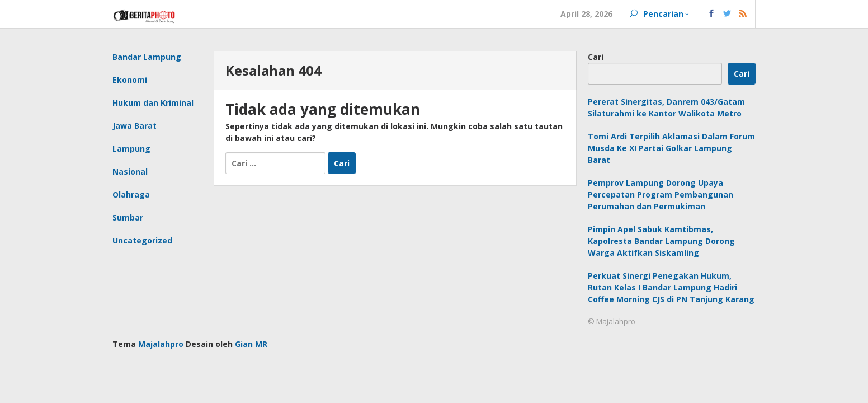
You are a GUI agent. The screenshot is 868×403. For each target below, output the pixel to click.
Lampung (131, 149)
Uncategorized (142, 240)
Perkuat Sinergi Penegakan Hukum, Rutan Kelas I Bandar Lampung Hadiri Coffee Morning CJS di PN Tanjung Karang (671, 287)
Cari (596, 57)
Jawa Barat (135, 126)
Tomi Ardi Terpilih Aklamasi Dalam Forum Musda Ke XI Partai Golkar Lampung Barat (671, 148)
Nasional (130, 172)
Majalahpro (161, 344)
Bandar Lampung (147, 57)
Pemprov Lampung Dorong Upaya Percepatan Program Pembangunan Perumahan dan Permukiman (661, 195)
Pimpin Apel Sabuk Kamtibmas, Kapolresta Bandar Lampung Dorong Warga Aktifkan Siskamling (661, 241)
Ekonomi (130, 80)
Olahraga (131, 195)
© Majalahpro (612, 321)
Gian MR (251, 344)
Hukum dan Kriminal (153, 103)
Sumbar (128, 217)
